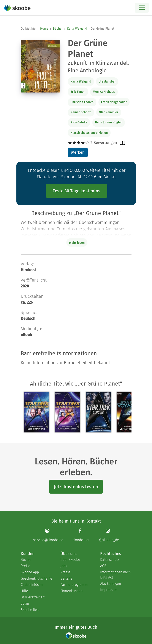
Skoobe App (30, 572)
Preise (25, 566)
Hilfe (24, 591)
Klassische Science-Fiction (89, 133)
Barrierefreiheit (33, 597)
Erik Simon (78, 92)
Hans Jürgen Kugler (108, 122)
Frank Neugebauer (114, 102)
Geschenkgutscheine (36, 578)
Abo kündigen (111, 584)
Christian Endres (82, 102)
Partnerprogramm (74, 585)
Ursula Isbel (107, 82)
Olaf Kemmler (109, 112)
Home (44, 29)
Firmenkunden (71, 591)
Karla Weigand (77, 29)
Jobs (64, 566)
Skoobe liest (30, 610)
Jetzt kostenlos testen (76, 487)
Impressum (109, 590)
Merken (78, 152)
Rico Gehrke (79, 122)
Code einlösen (32, 585)
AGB (103, 566)
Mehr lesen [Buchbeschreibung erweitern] (77, 243)
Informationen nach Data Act (115, 575)
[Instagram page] (109, 535)
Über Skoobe (70, 560)
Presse (66, 572)
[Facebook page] (81, 535)
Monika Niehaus (104, 92)
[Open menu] (142, 8)
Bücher (58, 29)
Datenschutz (110, 560)
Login (25, 603)
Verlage (66, 578)
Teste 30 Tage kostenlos (77, 191)
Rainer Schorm (81, 112)
